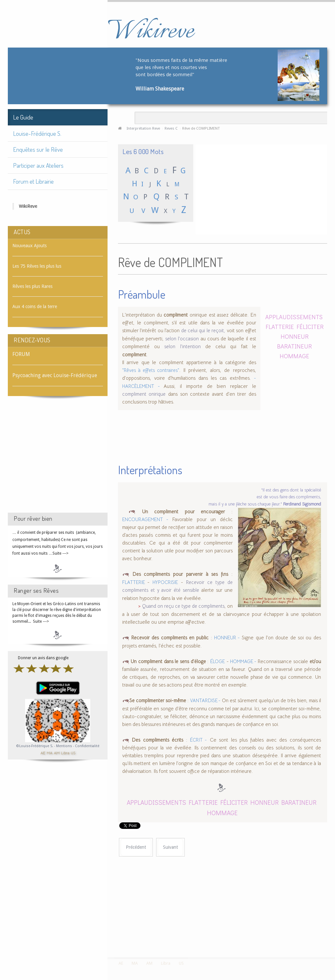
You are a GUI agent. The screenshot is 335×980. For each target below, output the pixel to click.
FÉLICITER (310, 327)
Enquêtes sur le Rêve (38, 149)
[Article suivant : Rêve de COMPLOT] (170, 847)
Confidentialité (87, 746)
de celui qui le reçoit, (203, 331)
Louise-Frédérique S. (37, 133)
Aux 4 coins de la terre (35, 306)
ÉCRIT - (198, 740)
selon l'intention (182, 347)
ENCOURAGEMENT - (145, 519)
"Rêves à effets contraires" (151, 370)
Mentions (65, 746)
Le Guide (23, 117)
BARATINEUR (294, 346)
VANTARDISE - (205, 701)
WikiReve (28, 206)
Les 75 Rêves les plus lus (37, 266)
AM (57, 753)
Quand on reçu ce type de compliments (183, 606)
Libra (65, 753)
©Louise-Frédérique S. (35, 746)
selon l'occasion (182, 339)
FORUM (21, 354)
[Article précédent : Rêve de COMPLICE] (136, 847)
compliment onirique (144, 394)
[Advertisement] (58, 460)
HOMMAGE (294, 356)
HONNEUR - (227, 638)
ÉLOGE (218, 661)
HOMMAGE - (243, 661)
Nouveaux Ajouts (29, 246)
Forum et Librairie (33, 181)
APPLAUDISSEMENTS (294, 317)
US (73, 753)
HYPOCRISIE (165, 582)
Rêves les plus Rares (32, 286)
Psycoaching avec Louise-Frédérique (55, 375)
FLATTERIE (280, 327)
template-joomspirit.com (333, 933)
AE (43, 753)
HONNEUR (295, 336)
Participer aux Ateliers (38, 165)
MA (50, 753)
